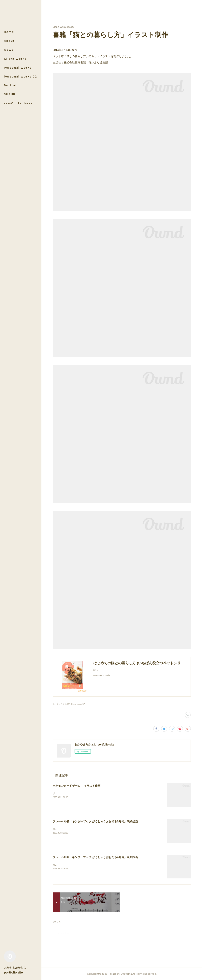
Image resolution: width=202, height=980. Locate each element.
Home (9, 32)
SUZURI (10, 94)
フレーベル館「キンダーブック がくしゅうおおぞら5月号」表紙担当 (95, 821)
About (9, 41)
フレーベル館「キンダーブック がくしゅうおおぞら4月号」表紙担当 (95, 857)
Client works (15, 59)
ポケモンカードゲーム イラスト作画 (77, 786)
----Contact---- (18, 103)
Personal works (18, 68)
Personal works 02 (21, 77)
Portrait (11, 85)
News (9, 50)
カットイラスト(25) (61, 704)
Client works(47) (78, 704)
